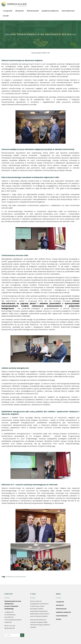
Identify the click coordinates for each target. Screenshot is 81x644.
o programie (8, 11)
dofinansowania (33, 11)
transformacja (20, 577)
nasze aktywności (68, 11)
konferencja (10, 577)
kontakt (6, 16)
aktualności (19, 11)
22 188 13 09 (10, 617)
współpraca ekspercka (50, 11)
